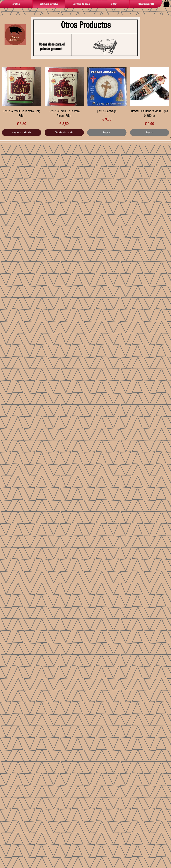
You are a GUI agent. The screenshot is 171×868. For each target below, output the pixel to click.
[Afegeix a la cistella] (22, 133)
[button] (166, 4)
